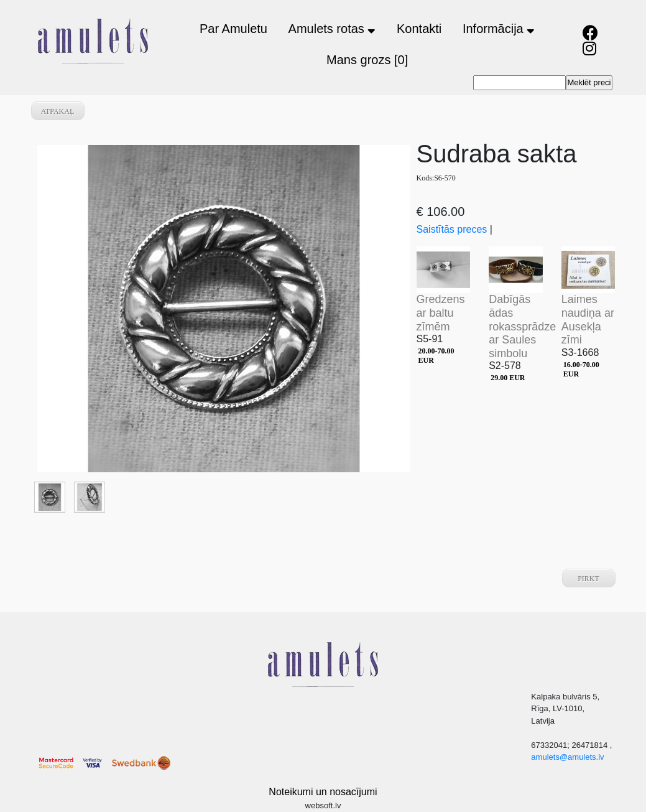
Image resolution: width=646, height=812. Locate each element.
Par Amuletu (233, 29)
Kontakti (419, 29)
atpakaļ (58, 111)
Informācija (499, 29)
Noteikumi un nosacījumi (323, 792)
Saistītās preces (452, 229)
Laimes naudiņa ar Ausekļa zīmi (588, 320)
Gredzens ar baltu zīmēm (441, 313)
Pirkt (588, 579)
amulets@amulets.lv (567, 757)
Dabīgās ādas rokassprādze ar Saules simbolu (522, 326)
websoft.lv (323, 805)
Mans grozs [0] (367, 60)
